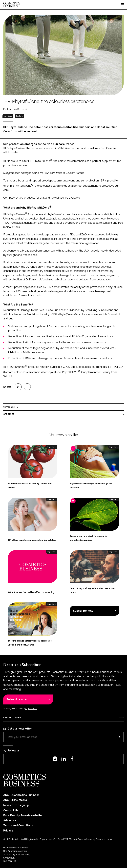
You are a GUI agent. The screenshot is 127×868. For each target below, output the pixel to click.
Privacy (8, 831)
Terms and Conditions (18, 825)
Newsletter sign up (16, 805)
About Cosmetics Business (21, 795)
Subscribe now (83, 611)
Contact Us (11, 810)
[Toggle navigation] (122, 5)
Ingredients (8, 116)
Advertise (10, 820)
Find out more (12, 718)
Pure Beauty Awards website (23, 815)
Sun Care (19, 116)
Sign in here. (31, 709)
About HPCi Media (15, 800)
